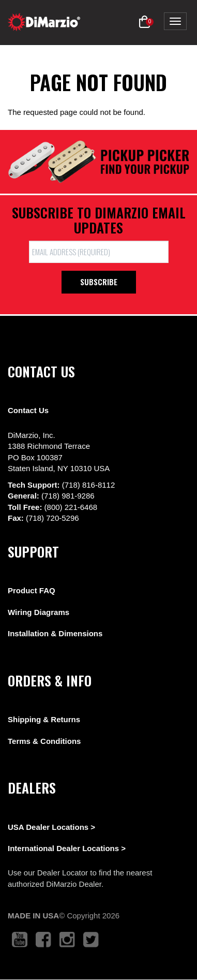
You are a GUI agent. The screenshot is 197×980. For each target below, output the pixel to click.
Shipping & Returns (44, 719)
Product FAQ (32, 590)
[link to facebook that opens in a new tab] (43, 940)
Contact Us (28, 410)
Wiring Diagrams (39, 612)
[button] (145, 22)
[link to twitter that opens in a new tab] (91, 940)
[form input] (99, 252)
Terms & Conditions (44, 741)
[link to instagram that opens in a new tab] (67, 940)
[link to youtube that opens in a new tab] (20, 940)
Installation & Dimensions (55, 633)
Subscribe (99, 282)
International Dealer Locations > (67, 848)
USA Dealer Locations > (51, 827)
